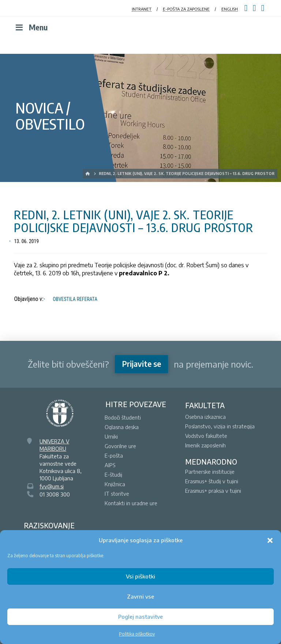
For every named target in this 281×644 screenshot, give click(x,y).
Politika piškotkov (137, 634)
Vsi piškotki (140, 576)
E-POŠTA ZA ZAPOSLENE (186, 9)
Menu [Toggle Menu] (31, 27)
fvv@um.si (52, 486)
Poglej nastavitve (140, 617)
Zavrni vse (140, 596)
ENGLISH (230, 9)
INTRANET (142, 9)
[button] (270, 540)
